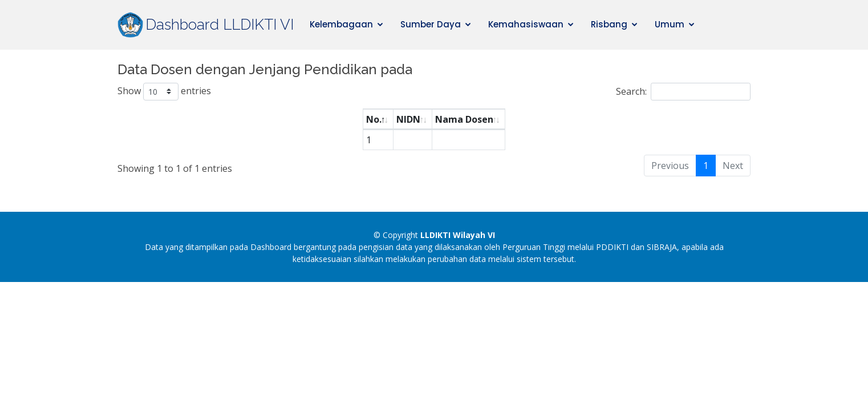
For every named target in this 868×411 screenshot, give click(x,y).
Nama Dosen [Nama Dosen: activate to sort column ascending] (464, 119)
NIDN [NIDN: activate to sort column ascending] (408, 119)
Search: (683, 92)
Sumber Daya (431, 24)
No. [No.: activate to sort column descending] (374, 119)
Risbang (609, 24)
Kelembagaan (341, 24)
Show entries (164, 92)
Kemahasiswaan (526, 24)
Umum (670, 24)
